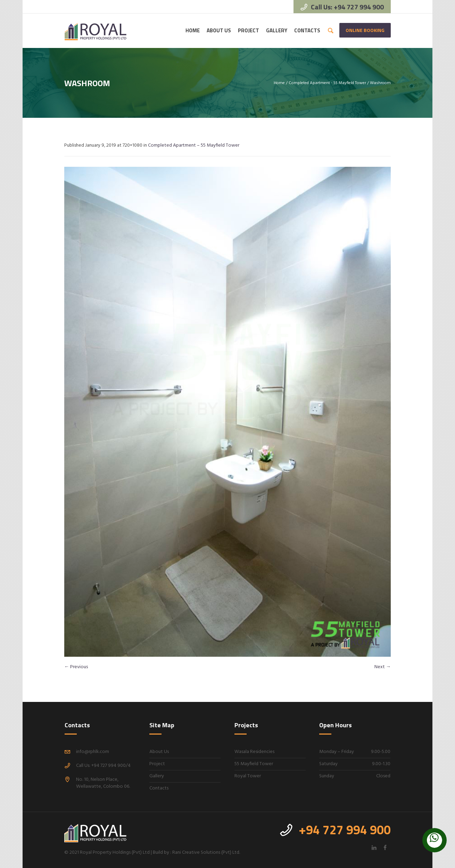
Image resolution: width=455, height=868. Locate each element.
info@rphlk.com (93, 752)
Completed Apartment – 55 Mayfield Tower (194, 145)
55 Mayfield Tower (254, 764)
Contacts (159, 788)
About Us (159, 752)
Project (157, 764)
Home (279, 83)
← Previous (76, 667)
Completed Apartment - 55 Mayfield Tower (327, 83)
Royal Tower (248, 776)
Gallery (157, 776)
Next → (383, 667)
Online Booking (365, 30)
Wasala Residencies (254, 752)
